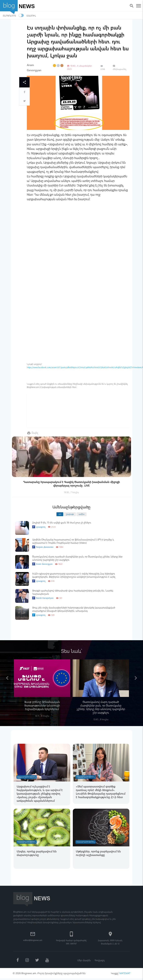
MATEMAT (125, 975)
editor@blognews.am (33, 941)
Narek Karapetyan (43, 598)
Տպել (35, 433)
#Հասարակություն (27, 777)
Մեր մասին (84, 961)
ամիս (82, 514)
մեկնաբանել (120, 68)
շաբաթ (70, 514)
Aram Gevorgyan (42, 564)
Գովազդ (100, 961)
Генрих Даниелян (43, 547)
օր (60, 514)
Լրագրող (39, 527)
